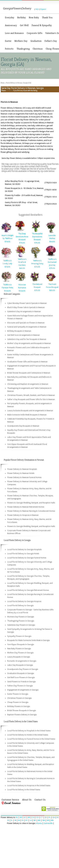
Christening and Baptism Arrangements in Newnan (28, 384)
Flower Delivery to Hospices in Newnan (23, 515)
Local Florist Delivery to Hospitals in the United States (29, 731)
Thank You (47, 17)
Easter (8, 41)
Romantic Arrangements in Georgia (22, 661)
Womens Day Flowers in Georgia (21, 617)
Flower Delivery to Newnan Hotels (21, 473)
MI (48, 820)
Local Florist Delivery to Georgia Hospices (24, 601)
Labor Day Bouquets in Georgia (20, 665)
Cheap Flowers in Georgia (18, 702)
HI (58, 817)
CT (42, 817)
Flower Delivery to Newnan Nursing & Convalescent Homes (31, 511)
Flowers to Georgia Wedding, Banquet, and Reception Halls (31, 503)
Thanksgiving (23, 49)
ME (35, 820)
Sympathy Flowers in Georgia (19, 636)
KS (23, 820)
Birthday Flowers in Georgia (19, 706)
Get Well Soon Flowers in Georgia (21, 678)
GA (54, 817)
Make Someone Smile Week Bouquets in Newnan (27, 415)
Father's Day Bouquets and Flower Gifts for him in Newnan (31, 399)
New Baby (34, 17)
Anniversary (11, 25)
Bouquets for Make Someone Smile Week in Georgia (28, 640)
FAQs (37, 9)
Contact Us (40, 800)
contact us (9, 91)
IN (15, 820)
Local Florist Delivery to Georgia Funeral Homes (27, 558)
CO (37, 817)
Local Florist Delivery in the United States (24, 790)
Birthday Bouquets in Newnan (19, 331)
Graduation (36, 41)
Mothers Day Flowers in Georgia (20, 653)
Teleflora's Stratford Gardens (22, 262)
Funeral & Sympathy (42, 25)
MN (52, 820)
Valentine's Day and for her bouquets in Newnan (27, 339)
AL (17, 817)
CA (33, 817)
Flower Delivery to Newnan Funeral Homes (24, 477)
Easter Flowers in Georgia (18, 694)
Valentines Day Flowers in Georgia (21, 625)
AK (21, 817)
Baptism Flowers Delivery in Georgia (22, 715)
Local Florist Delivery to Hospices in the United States (29, 786)
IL (12, 820)
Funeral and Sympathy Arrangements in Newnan (27, 327)
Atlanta (39, 823)
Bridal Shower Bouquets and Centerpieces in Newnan (29, 373)
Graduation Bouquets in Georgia (21, 673)
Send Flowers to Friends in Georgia (21, 682)
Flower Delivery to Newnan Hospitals (22, 469)
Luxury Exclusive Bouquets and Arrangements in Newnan (30, 411)
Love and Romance (14, 33)
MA (44, 820)
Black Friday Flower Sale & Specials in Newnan (26, 307)
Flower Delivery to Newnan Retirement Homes (26, 507)
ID (8, 820)
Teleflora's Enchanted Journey (52, 262)
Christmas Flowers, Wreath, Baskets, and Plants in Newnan (31, 395)
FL (50, 817)
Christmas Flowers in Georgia (19, 698)
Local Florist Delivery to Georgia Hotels (23, 554)
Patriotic (9, 49)
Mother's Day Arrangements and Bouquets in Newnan (29, 343)
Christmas (38, 49)
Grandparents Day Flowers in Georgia (23, 669)
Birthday (21, 17)
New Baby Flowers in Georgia (19, 649)
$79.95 (37, 243)
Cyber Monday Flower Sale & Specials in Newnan (27, 303)
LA (31, 820)
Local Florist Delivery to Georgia (20, 606)
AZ (25, 817)
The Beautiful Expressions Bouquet (37, 237)
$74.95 (7, 242)
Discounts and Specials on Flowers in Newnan (26, 323)
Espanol (43, 9)
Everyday (10, 17)
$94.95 (52, 242)
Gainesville (48, 823)
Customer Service (10, 800)
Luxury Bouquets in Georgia (19, 657)
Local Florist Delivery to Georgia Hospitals (24, 550)
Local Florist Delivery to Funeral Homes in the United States (31, 739)
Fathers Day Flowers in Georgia (20, 686)
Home (3, 83)
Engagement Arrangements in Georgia (23, 690)
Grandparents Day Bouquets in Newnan (23, 426)
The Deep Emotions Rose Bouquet (22, 237)
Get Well (24, 25)
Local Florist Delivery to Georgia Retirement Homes (28, 590)
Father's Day (51, 41)
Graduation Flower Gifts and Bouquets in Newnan (27, 362)
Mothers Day (21, 41)
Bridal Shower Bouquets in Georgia (22, 711)
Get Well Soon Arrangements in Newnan (23, 335)
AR (29, 817)
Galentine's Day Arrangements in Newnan (24, 312)
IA (19, 820)
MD (39, 820)
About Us (27, 800)
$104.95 (7, 291)
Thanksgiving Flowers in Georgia (21, 621)
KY (27, 820)
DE (46, 817)
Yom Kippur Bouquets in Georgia (21, 644)
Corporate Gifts (35, 33)
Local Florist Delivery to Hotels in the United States (28, 735)
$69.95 (22, 268)
